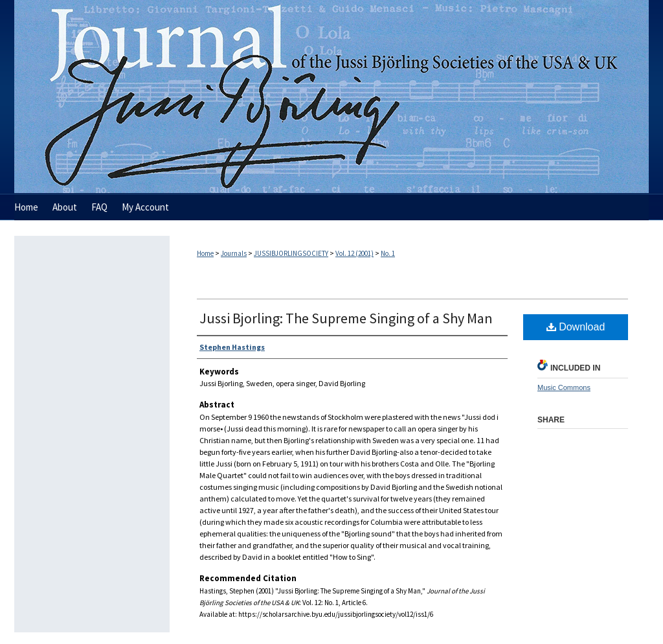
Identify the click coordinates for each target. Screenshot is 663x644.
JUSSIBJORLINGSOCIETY (291, 253)
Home (205, 253)
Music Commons (564, 387)
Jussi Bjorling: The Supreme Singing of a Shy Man (346, 318)
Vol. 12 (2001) (354, 253)
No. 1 (388, 253)
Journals (234, 253)
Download (576, 327)
